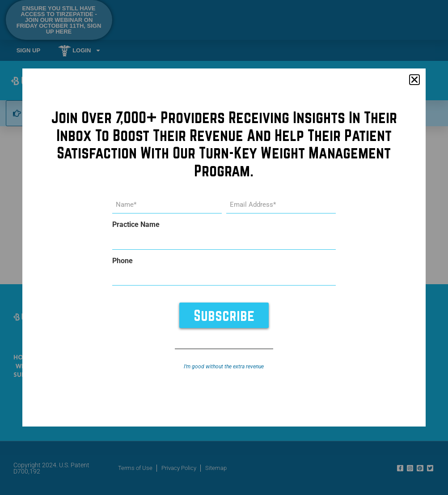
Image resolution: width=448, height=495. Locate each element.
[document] (224, 247)
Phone (123, 260)
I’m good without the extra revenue (224, 367)
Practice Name (136, 225)
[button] (414, 80)
